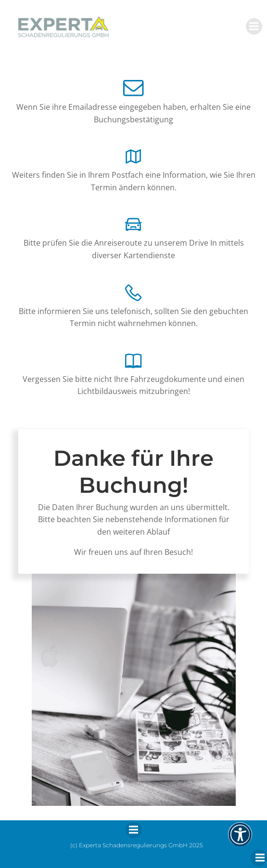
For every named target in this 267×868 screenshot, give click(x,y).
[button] (240, 841)
